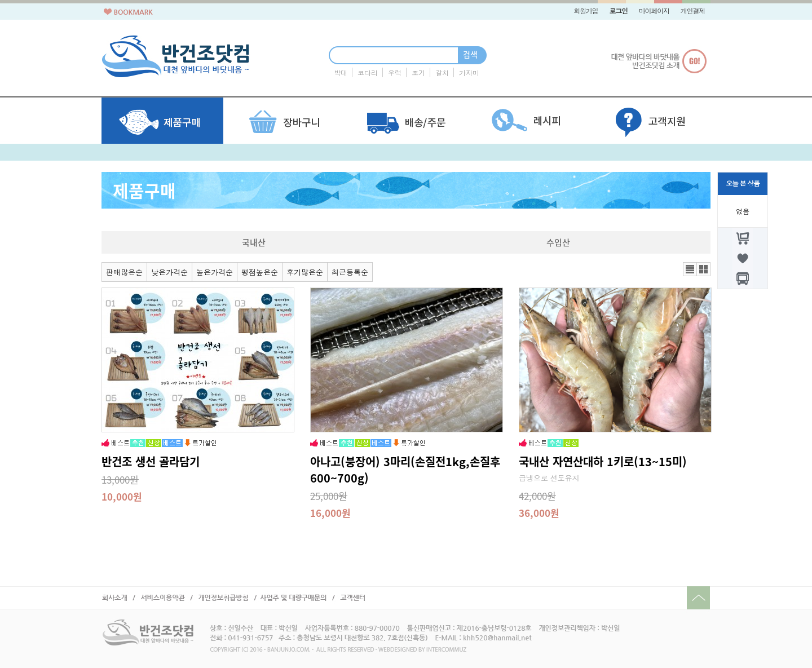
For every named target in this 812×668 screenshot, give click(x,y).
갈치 (442, 73)
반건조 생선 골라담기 (151, 461)
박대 (341, 73)
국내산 (254, 242)
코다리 (368, 73)
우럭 (395, 73)
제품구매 (144, 190)
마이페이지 (654, 11)
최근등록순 (350, 273)
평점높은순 (260, 273)
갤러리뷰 (703, 269)
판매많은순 (124, 273)
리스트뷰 (690, 269)
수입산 (558, 242)
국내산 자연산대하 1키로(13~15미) (603, 461)
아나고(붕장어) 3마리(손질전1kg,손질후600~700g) (405, 470)
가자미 (469, 73)
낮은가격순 (169, 273)
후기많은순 (305, 273)
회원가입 (586, 11)
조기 (418, 73)
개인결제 (693, 11)
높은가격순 (215, 273)
